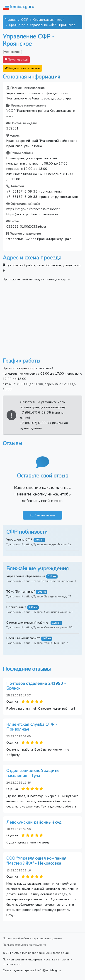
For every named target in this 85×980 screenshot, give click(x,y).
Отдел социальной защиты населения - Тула (33, 773)
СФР (25, 20)
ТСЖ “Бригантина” (21, 592)
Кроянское (17, 25)
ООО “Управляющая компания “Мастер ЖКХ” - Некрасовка (36, 861)
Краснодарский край (49, 20)
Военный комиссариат (23, 638)
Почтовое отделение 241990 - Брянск (36, 686)
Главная (11, 20)
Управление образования (26, 576)
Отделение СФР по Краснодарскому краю (39, 239)
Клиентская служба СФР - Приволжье (32, 727)
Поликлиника (16, 607)
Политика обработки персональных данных (33, 938)
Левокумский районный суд (34, 822)
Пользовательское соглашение (24, 945)
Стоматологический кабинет (28, 622)
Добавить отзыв (42, 515)
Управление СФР (19, 539)
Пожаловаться (16, 60)
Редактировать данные (22, 68)
